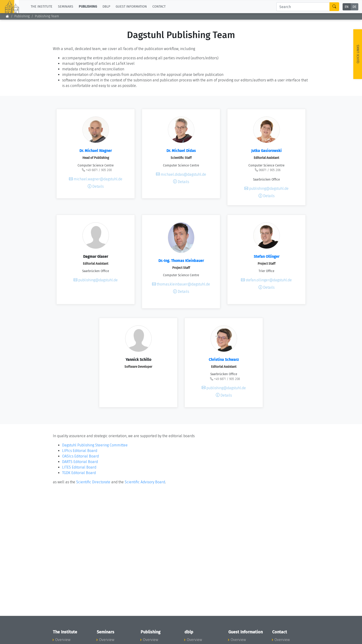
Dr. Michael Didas (181, 151)
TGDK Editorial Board (79, 473)
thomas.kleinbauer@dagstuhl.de (181, 284)
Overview (63, 640)
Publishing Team (47, 16)
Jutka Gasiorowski (266, 151)
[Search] (303, 7)
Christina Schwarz (224, 360)
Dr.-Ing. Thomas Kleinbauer (181, 261)
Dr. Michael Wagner (96, 151)
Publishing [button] (88, 7)
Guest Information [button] (131, 7)
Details (96, 186)
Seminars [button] (66, 7)
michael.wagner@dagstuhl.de (96, 179)
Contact (159, 7)
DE (354, 7)
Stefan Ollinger (267, 257)
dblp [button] (106, 7)
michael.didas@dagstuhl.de (181, 174)
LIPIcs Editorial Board (80, 451)
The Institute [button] (42, 7)
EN (347, 7)
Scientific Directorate (93, 482)
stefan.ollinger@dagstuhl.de (266, 280)
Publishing (22, 16)
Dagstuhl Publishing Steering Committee (95, 445)
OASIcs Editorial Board (80, 456)
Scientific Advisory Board (145, 482)
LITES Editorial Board (79, 467)
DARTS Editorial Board (80, 462)
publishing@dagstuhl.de (267, 188)
